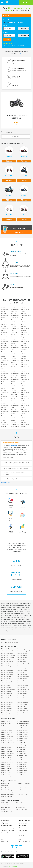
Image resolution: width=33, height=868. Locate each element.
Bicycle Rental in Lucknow (23, 792)
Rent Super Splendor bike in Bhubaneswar (15, 316)
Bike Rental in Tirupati (22, 709)
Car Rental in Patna (21, 760)
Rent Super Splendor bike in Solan (5, 412)
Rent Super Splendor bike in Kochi (5, 360)
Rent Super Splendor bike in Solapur (15, 412)
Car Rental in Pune (6, 764)
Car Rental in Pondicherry (8, 762)
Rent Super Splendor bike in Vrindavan (25, 424)
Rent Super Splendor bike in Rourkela (5, 405)
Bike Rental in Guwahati (7, 670)
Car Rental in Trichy (6, 773)
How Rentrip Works (7, 825)
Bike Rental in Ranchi (22, 700)
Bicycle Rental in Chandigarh (24, 784)
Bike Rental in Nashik (22, 694)
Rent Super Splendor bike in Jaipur (15, 348)
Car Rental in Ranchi (6, 766)
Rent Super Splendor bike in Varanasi (5, 424)
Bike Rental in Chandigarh (8, 657)
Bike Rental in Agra (21, 649)
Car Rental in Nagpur (22, 756)
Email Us (5, 842)
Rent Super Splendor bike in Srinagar (25, 412)
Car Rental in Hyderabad (7, 743)
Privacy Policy (5, 833)
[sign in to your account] (24, 3)
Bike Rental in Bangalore (7, 653)
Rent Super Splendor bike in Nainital (25, 380)
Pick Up (5, 26)
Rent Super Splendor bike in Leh (5, 367)
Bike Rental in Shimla (6, 704)
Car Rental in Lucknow (7, 751)
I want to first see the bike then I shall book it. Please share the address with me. (16, 463)
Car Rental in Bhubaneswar (8, 728)
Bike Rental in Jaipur (6, 677)
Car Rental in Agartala (7, 722)
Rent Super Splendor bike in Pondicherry (15, 392)
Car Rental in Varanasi (22, 775)
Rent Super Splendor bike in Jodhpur (5, 354)
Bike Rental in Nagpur (22, 692)
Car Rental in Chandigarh (23, 728)
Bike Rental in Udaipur (22, 711)
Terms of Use (22, 825)
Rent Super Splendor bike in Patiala (25, 386)
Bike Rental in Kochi (21, 681)
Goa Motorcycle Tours (22, 809)
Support (20, 833)
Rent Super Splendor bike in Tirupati (5, 418)
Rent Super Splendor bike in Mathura (5, 373)
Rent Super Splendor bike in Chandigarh (5, 322)
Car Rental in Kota (21, 749)
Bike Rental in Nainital (7, 694)
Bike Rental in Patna (21, 696)
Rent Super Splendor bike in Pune (25, 392)
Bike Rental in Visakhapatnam (9, 715)
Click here (20, 53)
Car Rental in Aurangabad (23, 724)
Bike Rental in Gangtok (7, 666)
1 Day (5, 46)
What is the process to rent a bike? (12, 442)
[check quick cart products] (26, 3)
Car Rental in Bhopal (22, 726)
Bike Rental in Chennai (22, 657)
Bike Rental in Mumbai (7, 692)
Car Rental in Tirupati (22, 771)
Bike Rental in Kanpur (22, 679)
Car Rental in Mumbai (7, 756)
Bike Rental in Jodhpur (7, 679)
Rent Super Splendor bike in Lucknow (15, 367)
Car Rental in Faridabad (7, 736)
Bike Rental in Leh (6, 685)
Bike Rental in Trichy (6, 711)
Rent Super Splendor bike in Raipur (5, 399)
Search (7, 40)
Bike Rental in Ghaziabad (23, 666)
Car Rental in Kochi (21, 747)
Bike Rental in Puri (21, 698)
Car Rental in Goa (6, 739)
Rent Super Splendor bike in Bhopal (5, 316)
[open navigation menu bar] (2, 2)
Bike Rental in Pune (6, 698)
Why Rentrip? (5, 823)
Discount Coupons (23, 830)
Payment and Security (8, 828)
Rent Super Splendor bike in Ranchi (15, 399)
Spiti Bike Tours (20, 803)
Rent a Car (10, 642)
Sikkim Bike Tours (6, 807)
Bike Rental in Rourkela (22, 702)
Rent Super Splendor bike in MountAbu (25, 373)
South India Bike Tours (7, 811)
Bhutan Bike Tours (21, 807)
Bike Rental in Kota (21, 683)
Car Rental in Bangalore (7, 726)
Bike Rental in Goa (6, 668)
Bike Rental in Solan (6, 706)
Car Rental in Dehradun (22, 732)
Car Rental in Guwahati (7, 741)
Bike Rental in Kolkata (7, 683)
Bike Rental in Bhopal (22, 653)
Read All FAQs (6, 483)
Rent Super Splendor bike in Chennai (15, 322)
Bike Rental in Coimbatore (8, 660)
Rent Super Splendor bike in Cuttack (5, 328)
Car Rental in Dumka (22, 734)
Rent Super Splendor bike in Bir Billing (26, 316)
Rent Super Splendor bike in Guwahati (5, 341)
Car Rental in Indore (21, 743)
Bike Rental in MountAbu (23, 689)
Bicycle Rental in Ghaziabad (23, 788)
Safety (20, 828)
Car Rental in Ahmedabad (23, 722)
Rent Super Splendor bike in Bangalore (25, 309)
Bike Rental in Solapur (22, 706)
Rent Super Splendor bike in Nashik (5, 386)
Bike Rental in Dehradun (22, 662)
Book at (6, 19)
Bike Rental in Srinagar (7, 709)
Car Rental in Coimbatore (23, 730)
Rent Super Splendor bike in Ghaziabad (5, 335)
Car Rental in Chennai (7, 730)
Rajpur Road (16, 136)
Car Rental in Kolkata (6, 749)
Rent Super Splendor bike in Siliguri (25, 405)
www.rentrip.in (13, 446)
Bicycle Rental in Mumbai (7, 794)
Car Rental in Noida (21, 758)
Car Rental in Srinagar (22, 768)
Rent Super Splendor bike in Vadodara (25, 418)
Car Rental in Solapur (7, 768)
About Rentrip (5, 820)
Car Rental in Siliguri (21, 766)
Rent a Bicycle (17, 642)
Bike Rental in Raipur (6, 700)
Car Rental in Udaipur (22, 773)
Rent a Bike (4, 642)
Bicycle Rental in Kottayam (8, 792)
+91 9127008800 (24, 842)
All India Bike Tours (6, 809)
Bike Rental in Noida (6, 696)
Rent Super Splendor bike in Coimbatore (25, 322)
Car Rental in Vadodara (7, 775)
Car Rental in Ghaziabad (23, 736)
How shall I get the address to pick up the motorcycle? (13, 474)
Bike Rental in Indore (22, 674)
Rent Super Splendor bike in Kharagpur (25, 354)
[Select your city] (30, 3)
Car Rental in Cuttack (6, 732)
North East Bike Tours (22, 805)
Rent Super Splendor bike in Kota (25, 360)
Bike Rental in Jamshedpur (23, 677)
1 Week (17, 46)
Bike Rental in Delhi (6, 664)
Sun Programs (13, 867)
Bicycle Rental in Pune (7, 796)
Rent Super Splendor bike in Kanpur (15, 354)
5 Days (13, 46)
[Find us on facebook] (12, 847)
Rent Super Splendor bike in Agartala (5, 309)
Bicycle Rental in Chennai (7, 788)
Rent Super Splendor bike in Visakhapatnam (15, 424)
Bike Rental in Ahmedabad (8, 651)
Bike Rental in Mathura (22, 687)
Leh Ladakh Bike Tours (7, 803)
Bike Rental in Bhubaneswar (8, 655)
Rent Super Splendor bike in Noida (15, 386)
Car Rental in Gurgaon (22, 739)
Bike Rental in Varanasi (22, 713)
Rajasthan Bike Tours (7, 805)
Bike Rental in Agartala (7, 649)
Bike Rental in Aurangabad (23, 651)
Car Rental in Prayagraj (22, 762)
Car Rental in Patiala (6, 760)
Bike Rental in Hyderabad (8, 674)
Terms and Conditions (8, 830)
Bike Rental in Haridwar (7, 672)
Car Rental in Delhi (6, 734)
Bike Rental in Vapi (6, 713)
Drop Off (6, 32)
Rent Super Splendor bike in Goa (15, 335)
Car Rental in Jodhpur (22, 745)
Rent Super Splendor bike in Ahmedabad (15, 309)
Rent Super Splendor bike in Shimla (15, 405)
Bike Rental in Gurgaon (22, 668)
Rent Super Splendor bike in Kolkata (15, 360)
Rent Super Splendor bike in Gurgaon (25, 335)
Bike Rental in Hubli (21, 672)
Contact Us (21, 835)
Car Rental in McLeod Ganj (8, 754)
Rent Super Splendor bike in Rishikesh (25, 399)
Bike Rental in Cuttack (22, 660)
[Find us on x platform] (16, 847)
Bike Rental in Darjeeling (7, 662)
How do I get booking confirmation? (12, 479)
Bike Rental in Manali (6, 687)
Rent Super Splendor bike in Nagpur (15, 380)
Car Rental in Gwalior (22, 741)
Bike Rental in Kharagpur (7, 681)
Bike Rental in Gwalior (22, 670)
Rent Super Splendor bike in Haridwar (25, 341)
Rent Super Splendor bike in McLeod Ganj (15, 373)
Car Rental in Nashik (6, 758)
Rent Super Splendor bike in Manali (25, 367)
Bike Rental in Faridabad (23, 664)
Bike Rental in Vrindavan (22, 715)
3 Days (9, 46)
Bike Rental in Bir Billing (22, 655)
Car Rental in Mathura (22, 751)
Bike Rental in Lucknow (22, 685)
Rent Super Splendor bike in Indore (5, 348)
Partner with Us (22, 823)
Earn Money (19, 232)
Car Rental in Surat (6, 771)
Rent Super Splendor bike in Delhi (15, 328)
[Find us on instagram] (21, 847)
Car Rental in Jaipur (6, 745)
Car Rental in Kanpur (6, 747)
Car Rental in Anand (6, 724)
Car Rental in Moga (21, 754)
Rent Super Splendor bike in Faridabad (25, 328)
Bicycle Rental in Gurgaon (8, 790)
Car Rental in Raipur (21, 764)
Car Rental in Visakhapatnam (8, 777)
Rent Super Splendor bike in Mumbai (5, 380)
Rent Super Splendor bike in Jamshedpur (25, 348)
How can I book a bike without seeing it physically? (16, 468)
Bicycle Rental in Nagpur (23, 794)
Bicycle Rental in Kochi (22, 790)
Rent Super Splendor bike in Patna (5, 392)
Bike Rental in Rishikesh (7, 702)
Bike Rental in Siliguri (22, 704)
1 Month (22, 46)
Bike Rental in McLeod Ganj (8, 689)
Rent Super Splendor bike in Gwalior (15, 341)
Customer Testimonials (25, 820)
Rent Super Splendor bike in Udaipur (15, 418)
